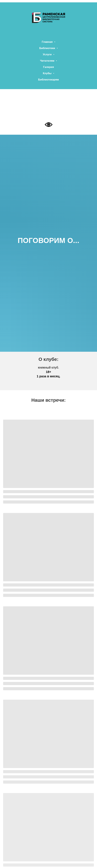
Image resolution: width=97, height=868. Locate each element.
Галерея (49, 67)
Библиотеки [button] (47, 48)
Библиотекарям (48, 80)
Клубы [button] (48, 73)
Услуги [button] (47, 54)
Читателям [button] (48, 61)
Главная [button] (48, 42)
